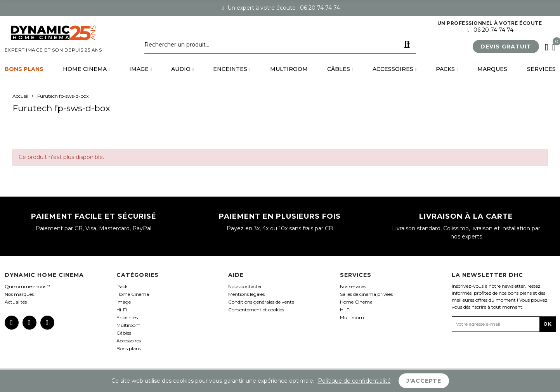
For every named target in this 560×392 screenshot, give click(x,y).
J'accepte (424, 381)
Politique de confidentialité (354, 381)
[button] (506, 47)
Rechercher (407, 45)
